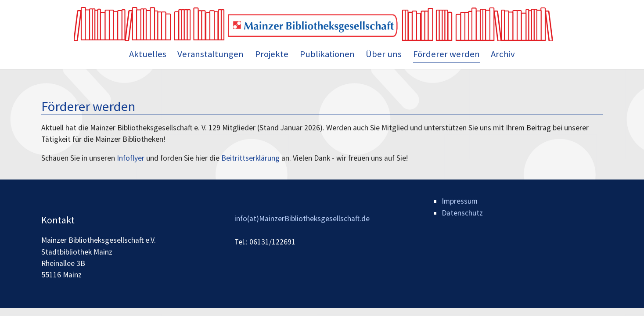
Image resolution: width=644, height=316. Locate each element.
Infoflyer (131, 158)
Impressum (460, 201)
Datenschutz (462, 213)
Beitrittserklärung (250, 158)
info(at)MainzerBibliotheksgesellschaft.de (302, 219)
